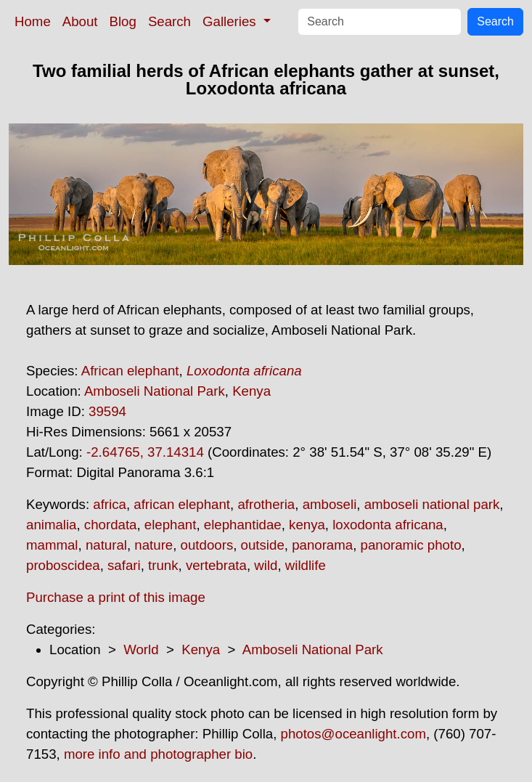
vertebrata (216, 565)
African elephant (130, 371)
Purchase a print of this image (116, 597)
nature (154, 545)
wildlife (306, 565)
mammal (52, 545)
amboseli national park (432, 504)
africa (110, 504)
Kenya (251, 391)
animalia (51, 525)
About (80, 21)
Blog (123, 21)
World (141, 649)
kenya (307, 525)
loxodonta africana (388, 525)
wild (266, 565)
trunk (163, 565)
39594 (107, 411)
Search (169, 21)
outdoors (207, 545)
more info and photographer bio (158, 754)
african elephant (182, 504)
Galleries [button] (231, 21)
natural (106, 545)
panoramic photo (411, 545)
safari (124, 565)
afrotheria (266, 504)
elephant (171, 525)
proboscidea (63, 565)
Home (33, 21)
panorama (322, 545)
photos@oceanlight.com (353, 734)
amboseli (330, 504)
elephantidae (243, 525)
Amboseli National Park (155, 391)
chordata (111, 525)
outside (263, 545)
